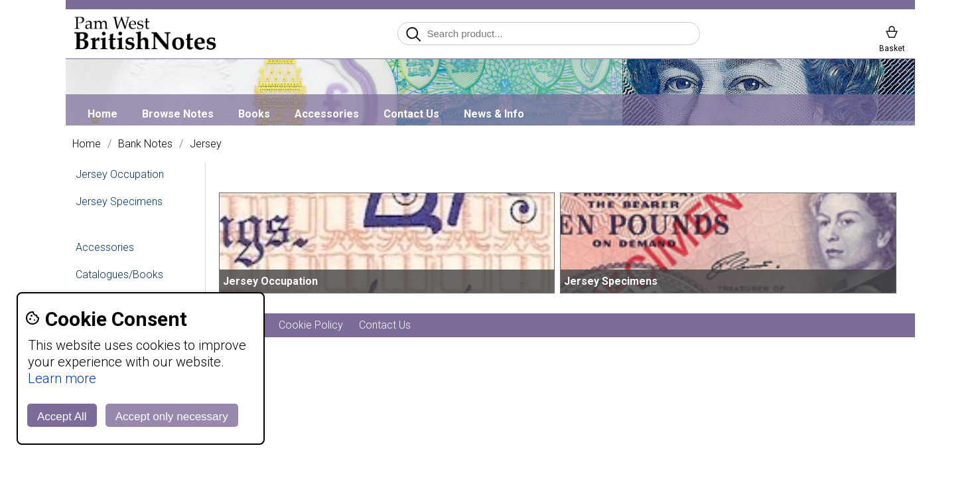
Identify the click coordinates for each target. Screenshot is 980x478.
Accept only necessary (172, 417)
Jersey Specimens (119, 201)
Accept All (62, 417)
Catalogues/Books (119, 275)
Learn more (62, 378)
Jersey (206, 144)
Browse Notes (178, 114)
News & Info (494, 114)
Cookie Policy (311, 325)
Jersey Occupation (120, 174)
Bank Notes (145, 144)
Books (254, 114)
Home (103, 114)
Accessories (327, 114)
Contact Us (411, 114)
